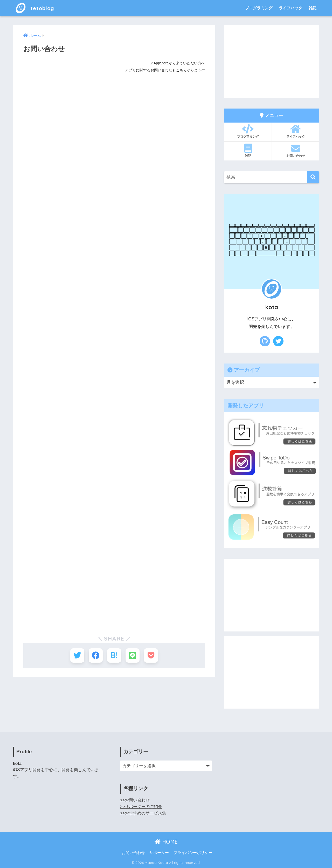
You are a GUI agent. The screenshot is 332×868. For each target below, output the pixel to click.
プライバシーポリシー (193, 853)
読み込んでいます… (106, 339)
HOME (166, 842)
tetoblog (36, 8)
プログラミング (259, 8)
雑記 (313, 8)
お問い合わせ (296, 151)
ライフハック (290, 8)
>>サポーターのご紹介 (141, 807)
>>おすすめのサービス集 (143, 813)
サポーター (159, 853)
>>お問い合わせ (135, 800)
